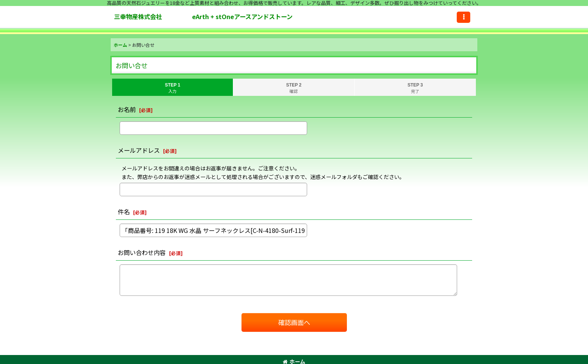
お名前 (127, 109)
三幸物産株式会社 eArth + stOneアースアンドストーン (233, 16)
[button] (463, 17)
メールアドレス (139, 150)
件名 (124, 212)
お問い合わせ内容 (142, 252)
